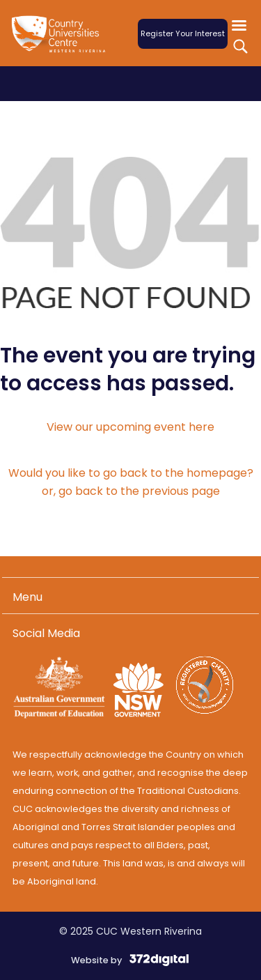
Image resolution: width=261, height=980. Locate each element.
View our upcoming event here (130, 427)
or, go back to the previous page (131, 491)
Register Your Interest (183, 33)
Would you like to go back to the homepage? (131, 473)
